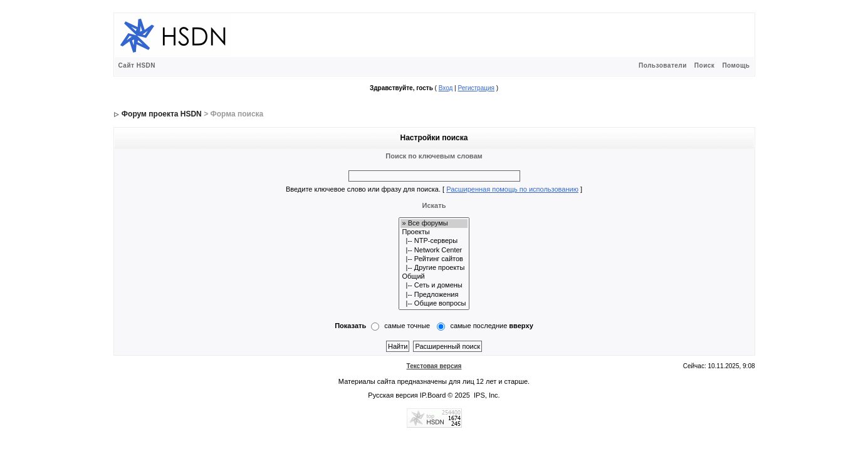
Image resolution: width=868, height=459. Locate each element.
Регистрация (476, 88)
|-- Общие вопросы (434, 304)
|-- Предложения (434, 295)
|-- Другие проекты (434, 268)
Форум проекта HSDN (162, 114)
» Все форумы (434, 224)
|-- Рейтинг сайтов (434, 259)
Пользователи (663, 65)
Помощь (736, 65)
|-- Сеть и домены (434, 286)
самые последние (491, 326)
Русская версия (393, 395)
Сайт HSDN (137, 65)
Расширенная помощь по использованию (512, 189)
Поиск (705, 65)
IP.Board (433, 395)
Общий (434, 277)
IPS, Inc (486, 395)
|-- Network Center (434, 250)
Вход (446, 88)
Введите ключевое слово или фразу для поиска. (363, 189)
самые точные (407, 326)
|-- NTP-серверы (434, 241)
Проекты (434, 232)
